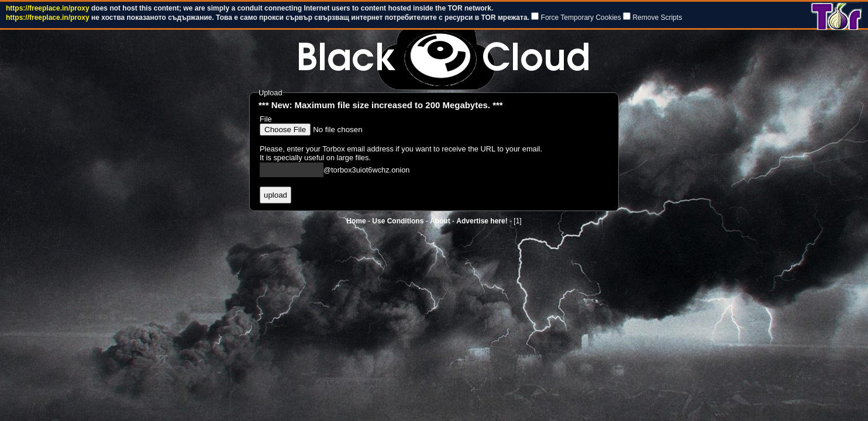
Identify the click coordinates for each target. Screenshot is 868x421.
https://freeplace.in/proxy (48, 8)
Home (356, 221)
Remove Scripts (657, 18)
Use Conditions (398, 221)
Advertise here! (482, 221)
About (440, 221)
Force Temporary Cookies (581, 18)
